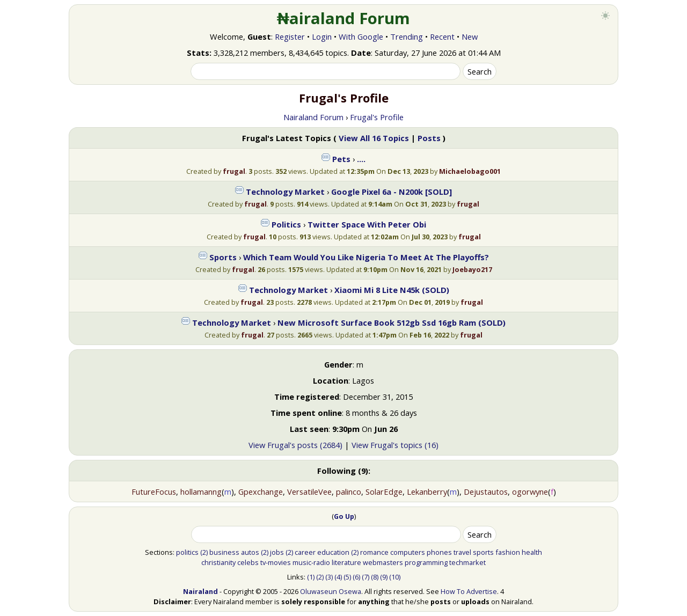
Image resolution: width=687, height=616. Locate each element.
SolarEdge (384, 492)
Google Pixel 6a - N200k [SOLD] (392, 192)
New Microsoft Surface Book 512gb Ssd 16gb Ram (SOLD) (392, 322)
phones (439, 552)
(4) (338, 577)
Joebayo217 (472, 269)
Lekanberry (427, 492)
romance (374, 552)
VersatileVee (309, 492)
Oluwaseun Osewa (331, 591)
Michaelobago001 (470, 171)
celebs (248, 562)
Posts (429, 138)
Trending (407, 36)
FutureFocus (154, 492)
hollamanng (201, 492)
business (224, 552)
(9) (384, 577)
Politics (286, 224)
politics (187, 552)
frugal (234, 171)
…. (361, 159)
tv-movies (276, 562)
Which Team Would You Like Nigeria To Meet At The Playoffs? (366, 257)
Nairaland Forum (313, 117)
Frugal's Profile (377, 117)
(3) (329, 577)
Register (290, 36)
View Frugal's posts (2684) (295, 445)
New (470, 36)
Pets (341, 159)
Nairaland (200, 591)
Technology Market (285, 192)
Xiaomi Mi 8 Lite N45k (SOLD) (392, 290)
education (333, 552)
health (532, 552)
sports (483, 552)
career (305, 552)
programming (426, 562)
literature (346, 562)
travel (462, 552)
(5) (347, 577)
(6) (356, 577)
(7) (366, 577)
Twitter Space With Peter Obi (367, 224)
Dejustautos (486, 492)
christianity (218, 562)
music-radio (311, 562)
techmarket (467, 562)
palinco (349, 492)
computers (408, 552)
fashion (508, 552)
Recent (442, 36)
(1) (311, 577)
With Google (361, 36)
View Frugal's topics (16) (395, 445)
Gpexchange (261, 492)
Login (322, 36)
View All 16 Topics (374, 138)
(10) (395, 577)
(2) (204, 552)
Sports (223, 257)
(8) (375, 577)
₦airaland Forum (344, 18)
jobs (277, 552)
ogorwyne (530, 492)
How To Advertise (469, 591)
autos (250, 552)
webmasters (383, 562)
